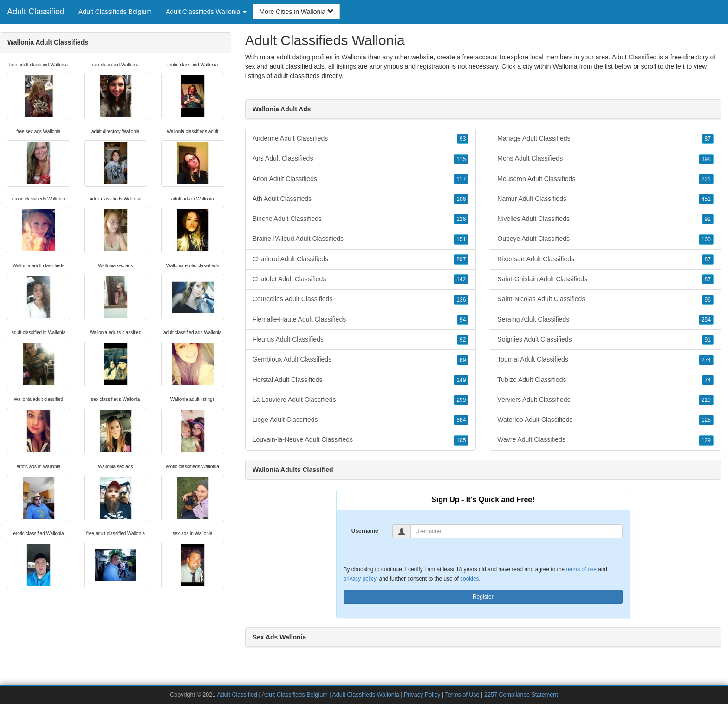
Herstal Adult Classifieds (361, 380)
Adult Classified (36, 12)
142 (461, 279)
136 (461, 300)
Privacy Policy (422, 695)
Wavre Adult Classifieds (605, 440)
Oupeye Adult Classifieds (605, 239)
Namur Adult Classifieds (605, 199)
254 (706, 320)
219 (706, 400)
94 (463, 320)
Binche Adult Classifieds (361, 219)
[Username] (517, 531)
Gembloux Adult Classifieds (361, 360)
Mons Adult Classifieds (605, 159)
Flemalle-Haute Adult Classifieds (361, 320)
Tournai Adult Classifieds (605, 360)
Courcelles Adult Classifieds (361, 299)
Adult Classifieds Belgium (115, 12)
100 (706, 239)
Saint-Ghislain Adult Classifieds (605, 279)
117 (461, 179)
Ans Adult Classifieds (361, 159)
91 (708, 340)
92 (463, 340)
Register (483, 597)
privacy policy (360, 579)
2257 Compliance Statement (521, 695)
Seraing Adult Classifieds (605, 320)
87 (708, 139)
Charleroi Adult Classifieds (361, 259)
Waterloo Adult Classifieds (605, 420)
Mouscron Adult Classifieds (605, 179)
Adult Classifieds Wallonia (365, 695)
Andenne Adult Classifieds (361, 139)
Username (365, 531)
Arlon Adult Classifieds (361, 179)
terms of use (581, 569)
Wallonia (565, 66)
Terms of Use (462, 695)
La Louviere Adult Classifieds (361, 400)
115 (461, 159)
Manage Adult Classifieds (605, 139)
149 (461, 380)
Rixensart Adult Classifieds (605, 259)
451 (706, 199)
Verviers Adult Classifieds (605, 400)
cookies (469, 579)
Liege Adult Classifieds (361, 420)
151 (461, 239)
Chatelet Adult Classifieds (361, 279)
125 (706, 420)
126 (461, 219)
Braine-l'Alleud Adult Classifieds (361, 239)
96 (708, 300)
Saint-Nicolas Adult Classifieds (605, 299)
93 (463, 139)
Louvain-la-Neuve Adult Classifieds (361, 440)
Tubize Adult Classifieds (605, 380)
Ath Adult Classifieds (361, 199)
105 (461, 440)
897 (461, 259)
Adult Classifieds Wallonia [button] (206, 12)
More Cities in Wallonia (296, 12)
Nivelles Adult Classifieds (605, 219)
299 (461, 400)
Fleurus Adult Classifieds (361, 340)
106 (461, 199)
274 (706, 360)
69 (463, 360)
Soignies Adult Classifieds (605, 340)
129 (706, 440)
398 (706, 159)
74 (708, 380)
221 (706, 179)
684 (461, 420)
